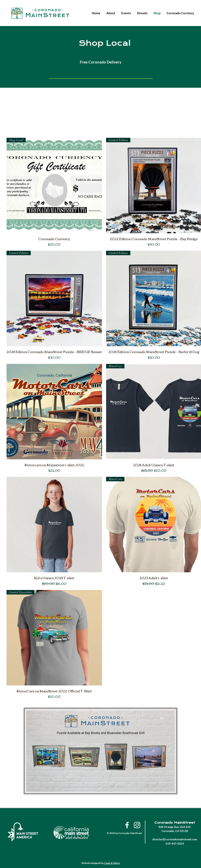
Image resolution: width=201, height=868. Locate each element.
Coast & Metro (112, 863)
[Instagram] (137, 825)
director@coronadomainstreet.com (175, 839)
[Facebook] (127, 825)
